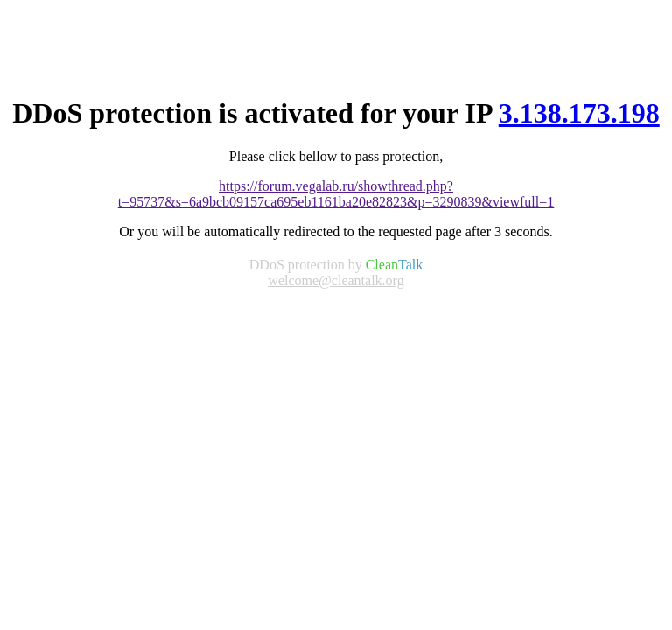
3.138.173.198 (579, 113)
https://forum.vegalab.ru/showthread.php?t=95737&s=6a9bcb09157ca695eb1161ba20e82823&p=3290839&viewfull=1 (336, 194)
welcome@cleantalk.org (336, 280)
